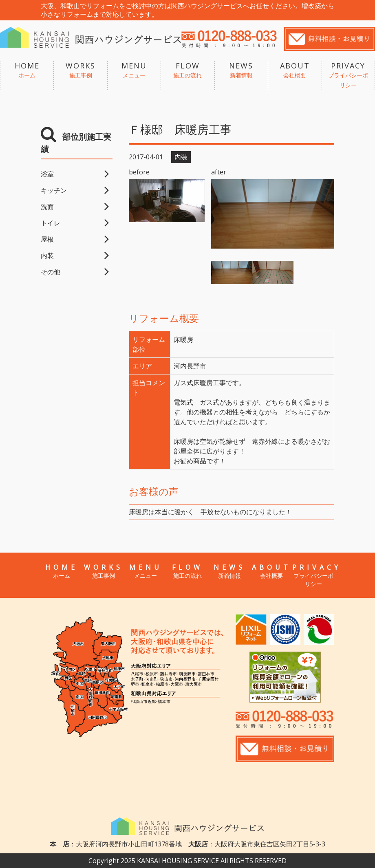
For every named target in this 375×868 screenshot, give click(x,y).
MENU (134, 70)
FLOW (187, 70)
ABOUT (295, 70)
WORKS (80, 70)
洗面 (47, 207)
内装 (47, 256)
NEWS (241, 70)
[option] (273, 214)
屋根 (47, 239)
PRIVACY (348, 75)
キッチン (54, 190)
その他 (51, 272)
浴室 (47, 174)
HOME (27, 70)
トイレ (51, 223)
